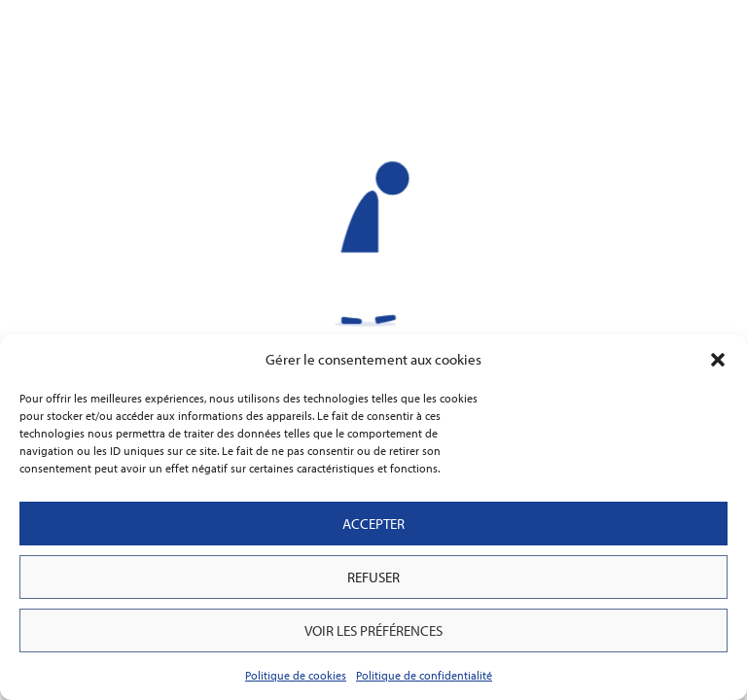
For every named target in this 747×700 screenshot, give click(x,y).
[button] (718, 360)
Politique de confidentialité (424, 675)
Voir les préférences (373, 630)
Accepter (373, 524)
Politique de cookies (296, 675)
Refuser (373, 577)
